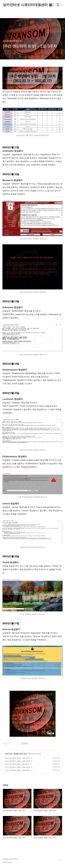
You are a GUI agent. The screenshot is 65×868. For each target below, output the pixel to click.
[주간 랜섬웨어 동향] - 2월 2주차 (17, 764)
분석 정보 (9, 754)
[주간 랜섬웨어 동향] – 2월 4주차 (17, 761)
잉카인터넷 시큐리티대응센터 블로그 (31, 5)
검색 (55, 5)
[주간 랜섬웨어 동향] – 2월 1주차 (17, 767)
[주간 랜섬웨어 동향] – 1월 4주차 (17, 770)
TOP (60, 860)
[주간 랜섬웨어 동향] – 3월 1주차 (17, 758)
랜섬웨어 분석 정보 (20, 754)
